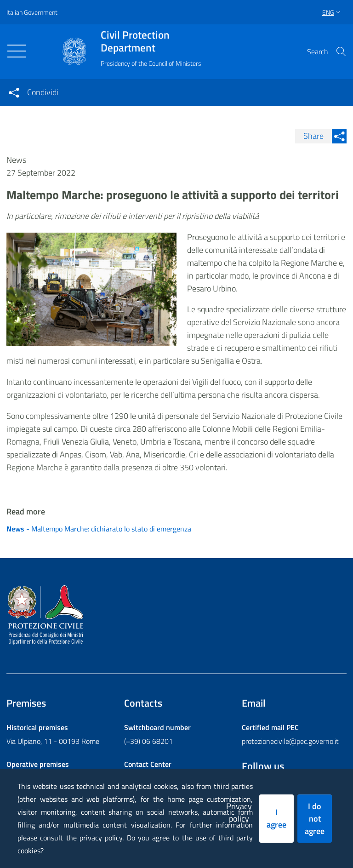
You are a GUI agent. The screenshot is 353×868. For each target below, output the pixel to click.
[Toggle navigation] (17, 51)
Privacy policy (239, 812)
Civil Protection (151, 41)
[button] (341, 51)
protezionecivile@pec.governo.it (290, 741)
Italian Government (32, 12)
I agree (276, 818)
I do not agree (315, 819)
